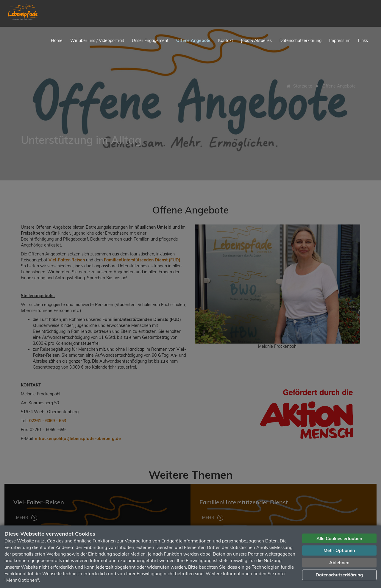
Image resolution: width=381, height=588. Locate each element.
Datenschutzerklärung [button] (339, 575)
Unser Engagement (150, 40)
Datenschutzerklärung (300, 40)
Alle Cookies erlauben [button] (339, 538)
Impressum (340, 40)
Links (363, 40)
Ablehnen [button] (339, 563)
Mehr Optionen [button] (339, 550)
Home (57, 40)
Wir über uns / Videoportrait (97, 40)
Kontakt (226, 40)
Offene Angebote (193, 40)
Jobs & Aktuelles (256, 40)
